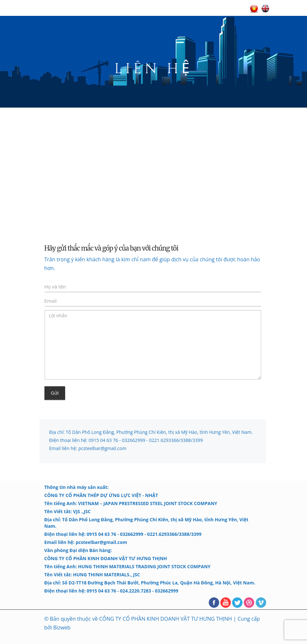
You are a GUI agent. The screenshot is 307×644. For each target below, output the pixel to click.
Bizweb (62, 627)
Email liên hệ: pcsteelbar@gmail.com (88, 448)
